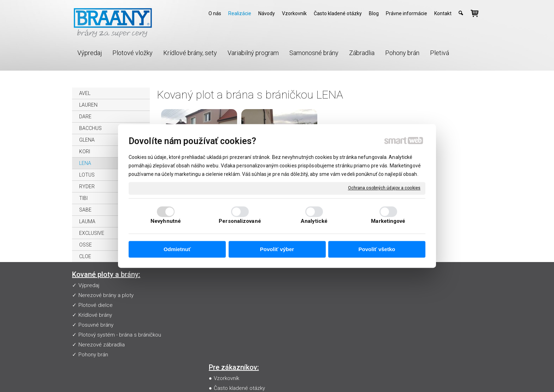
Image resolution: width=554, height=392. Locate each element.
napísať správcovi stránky (282, 376)
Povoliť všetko (377, 249)
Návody (224, 305)
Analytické (314, 221)
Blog (220, 325)
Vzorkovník (228, 285)
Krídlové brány (95, 315)
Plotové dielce (96, 305)
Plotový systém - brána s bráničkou (120, 335)
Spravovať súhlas (407, 376)
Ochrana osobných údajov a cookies (384, 188)
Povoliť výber (277, 249)
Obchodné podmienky (241, 315)
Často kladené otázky (241, 295)
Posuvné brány (96, 325)
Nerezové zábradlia (102, 345)
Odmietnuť (177, 249)
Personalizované (240, 221)
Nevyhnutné (166, 221)
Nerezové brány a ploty (106, 295)
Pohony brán (93, 355)
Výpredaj (89, 285)
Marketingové (388, 221)
